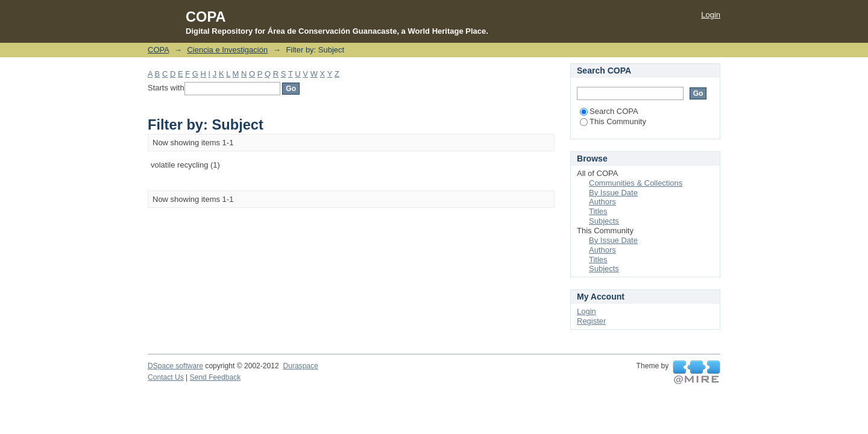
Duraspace (300, 366)
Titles (598, 211)
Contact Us (166, 377)
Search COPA (609, 111)
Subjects (604, 221)
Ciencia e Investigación (227, 50)
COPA (158, 50)
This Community (613, 121)
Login (711, 15)
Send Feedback (215, 377)
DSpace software (175, 366)
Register (591, 321)
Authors (602, 202)
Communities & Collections (636, 183)
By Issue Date (613, 193)
